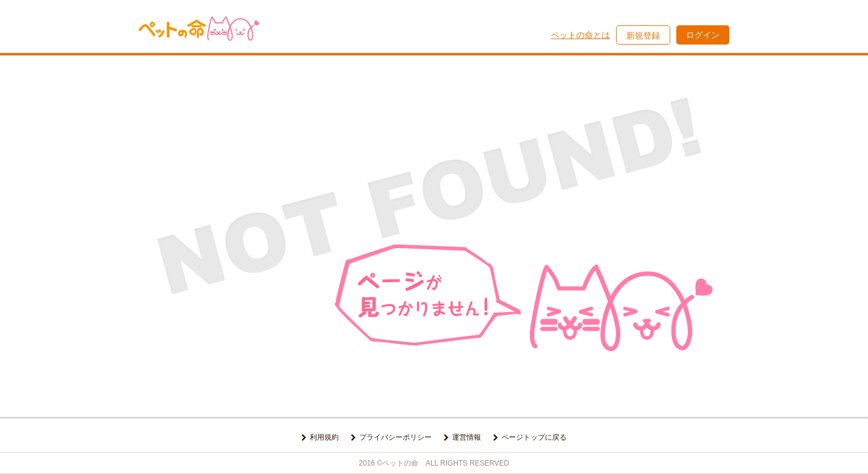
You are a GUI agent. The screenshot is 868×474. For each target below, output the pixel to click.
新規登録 (643, 36)
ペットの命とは (580, 35)
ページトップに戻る (534, 437)
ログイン (703, 35)
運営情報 (467, 437)
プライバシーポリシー (395, 437)
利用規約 (324, 437)
